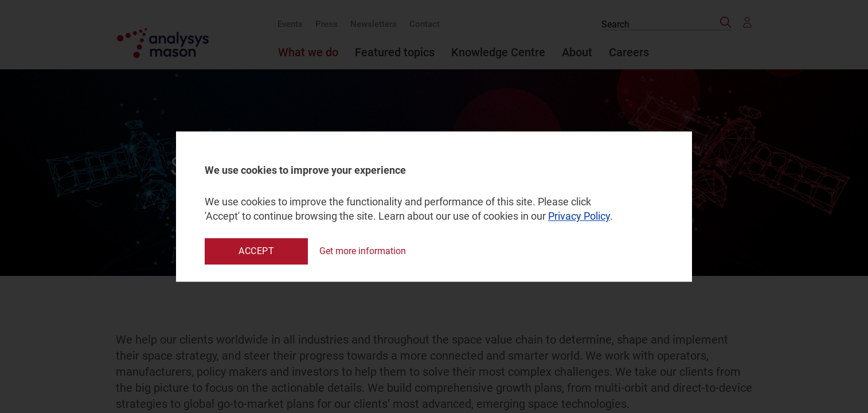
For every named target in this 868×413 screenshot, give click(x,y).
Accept (256, 251)
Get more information (363, 251)
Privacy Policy (579, 217)
